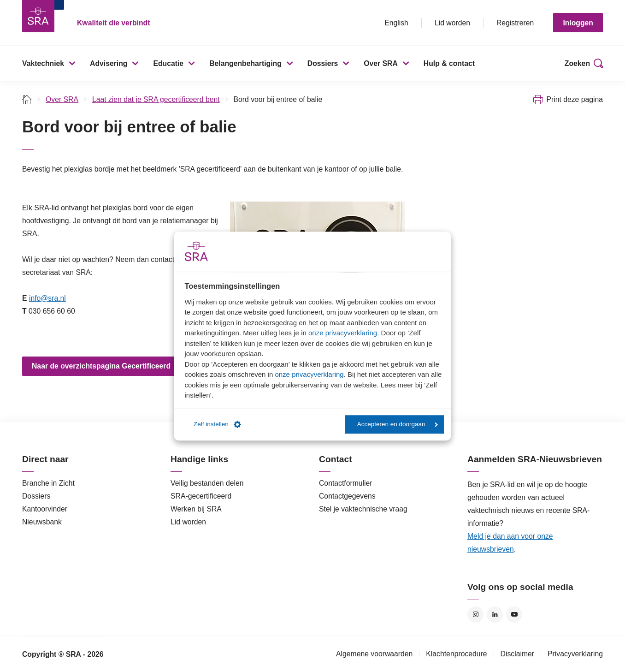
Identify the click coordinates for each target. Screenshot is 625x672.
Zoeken (577, 63)
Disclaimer (518, 654)
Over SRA (381, 63)
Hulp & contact (449, 63)
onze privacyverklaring (343, 333)
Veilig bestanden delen (207, 483)
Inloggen (578, 23)
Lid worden (452, 23)
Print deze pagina (575, 99)
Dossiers (323, 63)
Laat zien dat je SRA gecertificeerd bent (156, 99)
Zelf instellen (217, 424)
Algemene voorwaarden (374, 654)
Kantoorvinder (45, 509)
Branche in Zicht (48, 483)
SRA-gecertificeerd (201, 496)
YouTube (514, 615)
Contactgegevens (347, 496)
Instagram (475, 615)
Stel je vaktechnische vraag (363, 509)
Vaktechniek (43, 63)
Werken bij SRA (196, 509)
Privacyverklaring (575, 654)
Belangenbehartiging (245, 63)
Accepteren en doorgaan (398, 424)
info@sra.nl (47, 298)
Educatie (168, 63)
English (396, 23)
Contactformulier (346, 483)
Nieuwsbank (42, 522)
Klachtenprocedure (456, 654)
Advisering (109, 63)
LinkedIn (495, 615)
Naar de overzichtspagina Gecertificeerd (101, 366)
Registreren (515, 23)
